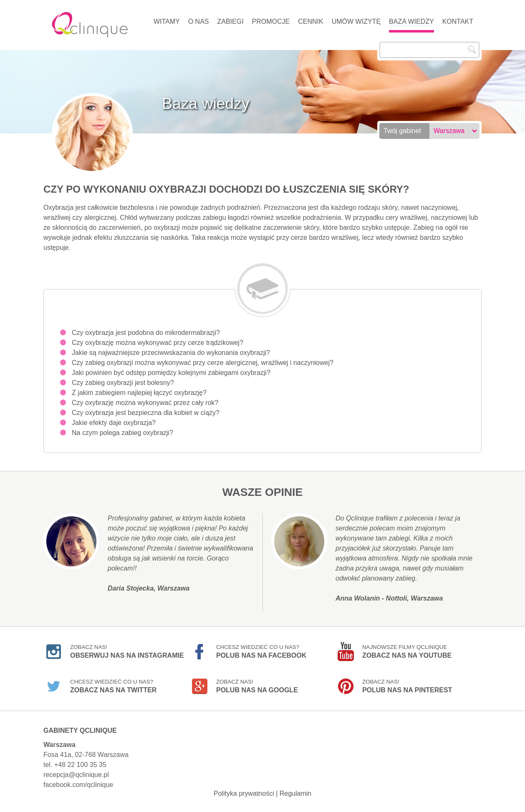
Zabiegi (230, 21)
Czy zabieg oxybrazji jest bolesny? (123, 383)
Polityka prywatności (244, 793)
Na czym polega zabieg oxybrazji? (122, 433)
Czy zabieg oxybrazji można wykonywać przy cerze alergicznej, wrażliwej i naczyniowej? (203, 363)
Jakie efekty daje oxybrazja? (114, 423)
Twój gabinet (402, 131)
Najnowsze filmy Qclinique (407, 651)
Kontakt (458, 21)
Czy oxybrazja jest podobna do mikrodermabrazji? (146, 333)
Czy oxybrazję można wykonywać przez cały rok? (145, 403)
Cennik (310, 21)
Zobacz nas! (127, 651)
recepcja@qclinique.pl (76, 775)
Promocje (271, 21)
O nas (199, 21)
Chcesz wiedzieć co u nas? (261, 651)
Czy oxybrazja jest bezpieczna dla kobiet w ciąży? (146, 413)
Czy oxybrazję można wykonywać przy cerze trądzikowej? (158, 343)
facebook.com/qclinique (78, 785)
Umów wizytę (356, 21)
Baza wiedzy (411, 21)
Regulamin (295, 793)
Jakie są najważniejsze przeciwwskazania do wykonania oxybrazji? (171, 353)
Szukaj (472, 50)
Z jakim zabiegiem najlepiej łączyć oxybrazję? (139, 393)
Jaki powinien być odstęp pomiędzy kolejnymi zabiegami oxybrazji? (171, 373)
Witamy (167, 21)
